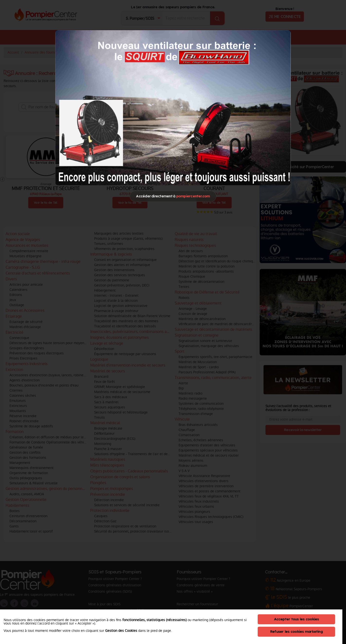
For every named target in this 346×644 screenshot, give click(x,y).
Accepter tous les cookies (296, 619)
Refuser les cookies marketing (296, 631)
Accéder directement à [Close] (173, 196)
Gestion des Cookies (121, 631)
